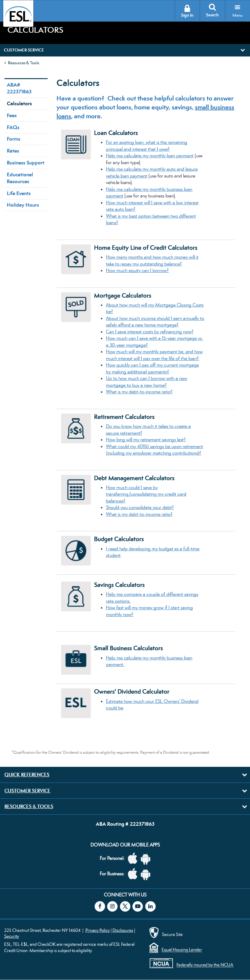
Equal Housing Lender (182, 950)
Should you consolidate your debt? (140, 507)
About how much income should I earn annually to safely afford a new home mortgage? (155, 322)
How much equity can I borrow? (137, 270)
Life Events (19, 193)
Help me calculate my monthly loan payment (150, 156)
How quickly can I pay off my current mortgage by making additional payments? (152, 368)
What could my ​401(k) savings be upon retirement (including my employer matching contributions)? (154, 450)
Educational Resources (20, 178)
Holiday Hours (23, 205)
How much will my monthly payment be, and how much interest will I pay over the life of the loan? (154, 355)
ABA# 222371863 (19, 88)
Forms (14, 139)
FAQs (13, 127)
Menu (237, 15)
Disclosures (123, 930)
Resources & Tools (24, 63)
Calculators (19, 103)
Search (212, 15)
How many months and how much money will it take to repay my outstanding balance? (152, 260)
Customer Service (27, 791)
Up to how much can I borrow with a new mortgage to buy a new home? (147, 382)
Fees (12, 115)
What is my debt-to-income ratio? (139, 392)
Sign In (187, 15)
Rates (13, 151)
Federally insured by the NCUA (205, 965)
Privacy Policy (98, 930)
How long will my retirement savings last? (146, 440)
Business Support (26, 163)
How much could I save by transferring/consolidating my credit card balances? (146, 494)
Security (12, 936)
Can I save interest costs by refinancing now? (150, 332)
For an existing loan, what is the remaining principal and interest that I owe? (147, 146)
